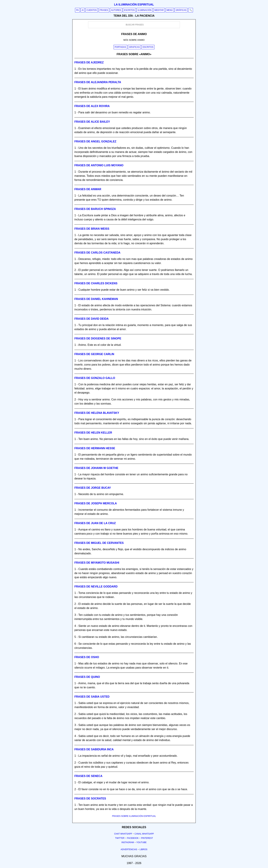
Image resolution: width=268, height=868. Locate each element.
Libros (143, 849)
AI (83, 10)
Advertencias (129, 849)
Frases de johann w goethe (96, 468)
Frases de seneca (88, 776)
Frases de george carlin (94, 354)
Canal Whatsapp (144, 834)
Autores (116, 10)
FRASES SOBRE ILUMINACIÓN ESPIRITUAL (134, 816)
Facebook (133, 838)
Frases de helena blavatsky (97, 413)
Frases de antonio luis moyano (99, 165)
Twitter (120, 838)
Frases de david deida (91, 319)
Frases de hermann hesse (95, 448)
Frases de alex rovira (92, 106)
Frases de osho (87, 657)
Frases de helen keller (93, 433)
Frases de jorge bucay (93, 488)
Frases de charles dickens (96, 283)
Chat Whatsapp (123, 834)
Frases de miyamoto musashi (97, 563)
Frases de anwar (88, 189)
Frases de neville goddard (96, 587)
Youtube (141, 842)
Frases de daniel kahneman (96, 299)
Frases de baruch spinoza (95, 209)
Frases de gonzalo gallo (95, 378)
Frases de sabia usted (92, 697)
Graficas (134, 47)
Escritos (129, 10)
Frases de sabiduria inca (94, 749)
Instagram (128, 842)
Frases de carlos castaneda (97, 253)
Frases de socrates (90, 799)
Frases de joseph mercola (96, 503)
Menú (170, 10)
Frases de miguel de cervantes (99, 543)
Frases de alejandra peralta (98, 82)
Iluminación (144, 10)
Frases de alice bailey (92, 122)
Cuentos (92, 10)
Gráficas (181, 10)
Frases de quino (87, 677)
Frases (104, 10)
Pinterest (147, 838)
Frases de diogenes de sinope (98, 338)
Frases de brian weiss (92, 229)
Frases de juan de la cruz (95, 523)
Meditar (159, 10)
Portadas (120, 47)
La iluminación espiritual (134, 5)
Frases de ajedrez (89, 62)
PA (77, 10)
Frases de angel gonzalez (95, 141)
